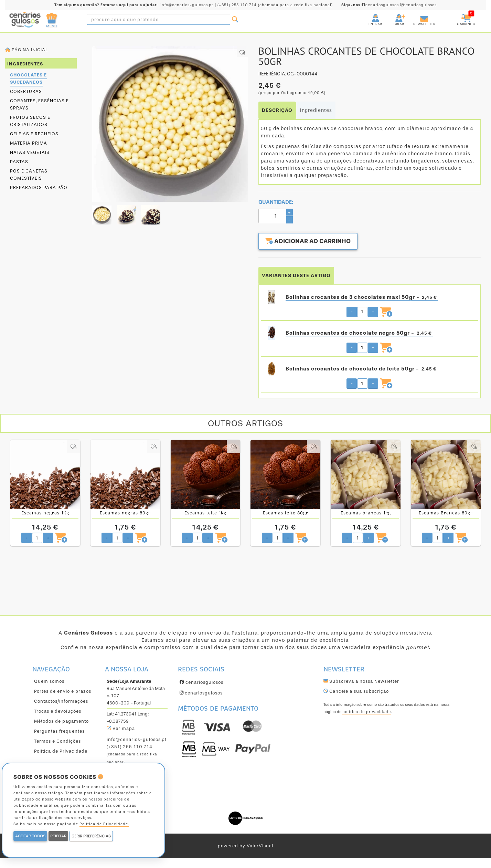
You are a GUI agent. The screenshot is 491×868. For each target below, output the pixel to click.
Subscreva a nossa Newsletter (361, 681)
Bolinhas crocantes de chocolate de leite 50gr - (362, 369)
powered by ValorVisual (245, 845)
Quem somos (49, 681)
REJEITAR (58, 836)
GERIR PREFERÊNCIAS (91, 836)
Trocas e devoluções (58, 711)
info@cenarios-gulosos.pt (187, 5)
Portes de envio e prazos (63, 691)
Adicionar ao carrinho (310, 242)
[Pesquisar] (235, 20)
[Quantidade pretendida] (362, 312)
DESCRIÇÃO (277, 110)
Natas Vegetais (30, 152)
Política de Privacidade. (104, 824)
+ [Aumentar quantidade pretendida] (373, 311)
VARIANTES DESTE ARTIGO (296, 275)
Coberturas (26, 91)
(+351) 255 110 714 (237, 5)
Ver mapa (121, 728)
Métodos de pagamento (61, 721)
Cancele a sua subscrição (356, 691)
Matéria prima (29, 143)
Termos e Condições (57, 741)
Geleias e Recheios (34, 134)
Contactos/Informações (61, 701)
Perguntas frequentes (59, 731)
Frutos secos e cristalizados (30, 121)
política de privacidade (367, 712)
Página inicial (26, 50)
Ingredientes (316, 110)
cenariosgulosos (371, 5)
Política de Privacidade (61, 751)
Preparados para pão (39, 187)
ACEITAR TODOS (30, 836)
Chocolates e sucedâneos (28, 79)
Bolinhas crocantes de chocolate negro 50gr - (359, 333)
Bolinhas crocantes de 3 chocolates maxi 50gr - (362, 297)
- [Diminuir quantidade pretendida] (352, 311)
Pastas (19, 162)
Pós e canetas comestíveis (29, 175)
